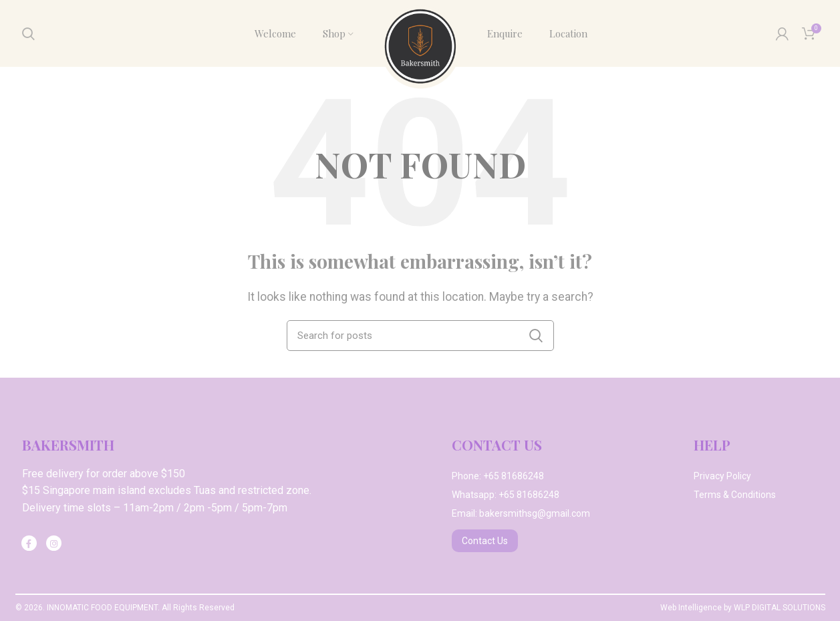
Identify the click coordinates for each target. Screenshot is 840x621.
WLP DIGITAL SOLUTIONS (780, 608)
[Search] (28, 33)
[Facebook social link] (29, 543)
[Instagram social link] (54, 543)
